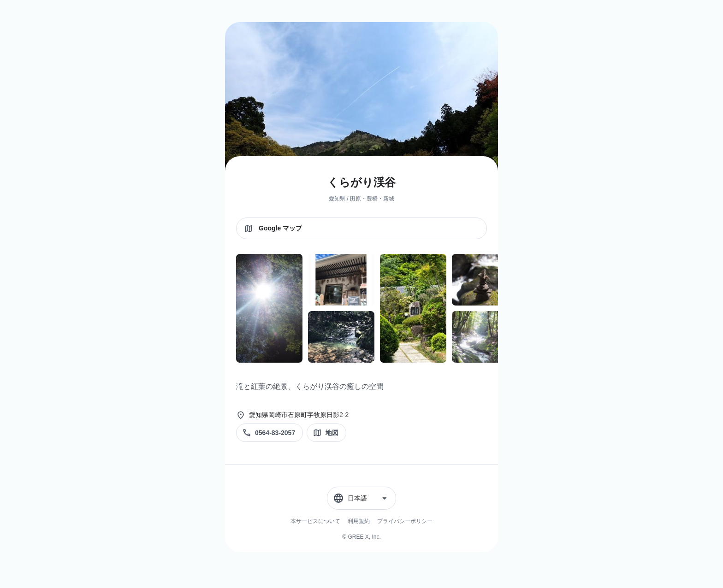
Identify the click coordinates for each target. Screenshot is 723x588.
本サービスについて (315, 521)
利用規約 (359, 521)
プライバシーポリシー (405, 521)
